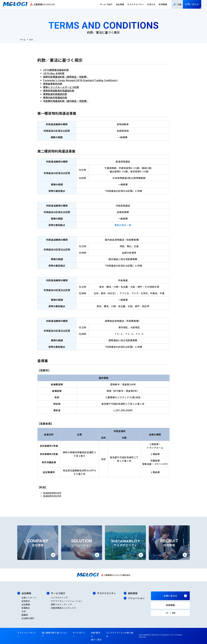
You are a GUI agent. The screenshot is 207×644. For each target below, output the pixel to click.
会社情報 (120, 4)
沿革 (24, 611)
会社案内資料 (28, 618)
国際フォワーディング (61, 604)
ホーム (23, 40)
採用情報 (163, 4)
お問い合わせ (192, 4)
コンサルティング (59, 598)
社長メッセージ (29, 598)
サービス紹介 (106, 4)
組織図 (25, 615)
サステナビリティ (136, 4)
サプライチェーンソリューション (67, 601)
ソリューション (136, 598)
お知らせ (151, 4)
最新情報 (133, 593)
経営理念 (26, 601)
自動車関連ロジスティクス (63, 608)
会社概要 (26, 604)
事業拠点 (26, 608)
